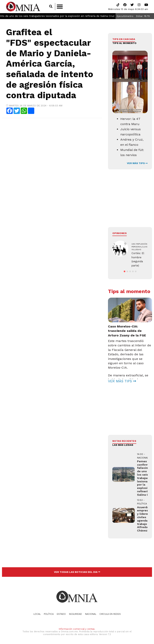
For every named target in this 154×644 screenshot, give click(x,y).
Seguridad (75, 614)
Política (49, 614)
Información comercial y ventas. (77, 629)
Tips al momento (124, 43)
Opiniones (120, 233)
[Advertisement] (52, 150)
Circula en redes (110, 614)
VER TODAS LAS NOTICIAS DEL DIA (77, 572)
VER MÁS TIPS (137, 163)
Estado (61, 614)
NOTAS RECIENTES (124, 441)
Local (37, 614)
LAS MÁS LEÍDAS (123, 445)
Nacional (91, 614)
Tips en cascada (124, 39)
